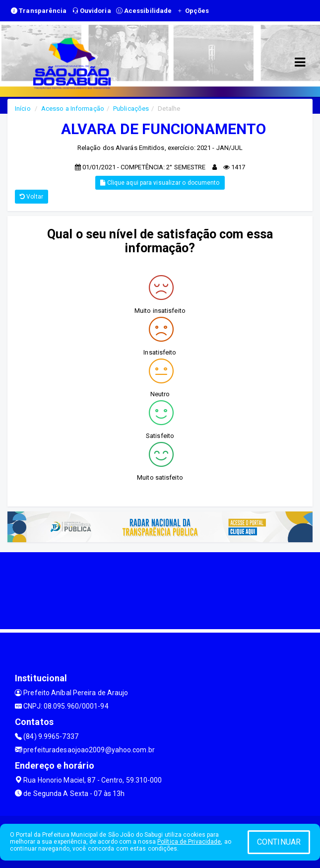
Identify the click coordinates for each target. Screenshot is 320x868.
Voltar (32, 197)
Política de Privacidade (189, 842)
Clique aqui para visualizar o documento (160, 183)
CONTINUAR (279, 842)
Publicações (131, 108)
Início (23, 108)
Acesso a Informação (73, 108)
